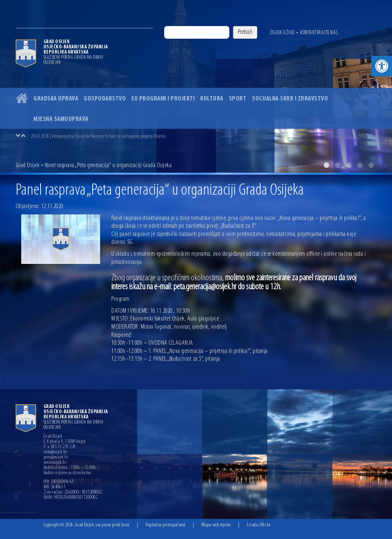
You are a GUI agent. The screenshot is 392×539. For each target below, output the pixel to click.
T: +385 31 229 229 (60, 447)
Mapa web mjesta (216, 525)
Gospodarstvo (105, 99)
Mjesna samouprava (61, 119)
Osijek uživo (282, 33)
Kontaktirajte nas (319, 33)
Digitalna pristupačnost (165, 525)
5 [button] (371, 165)
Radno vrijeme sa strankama (67, 473)
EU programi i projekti (163, 99)
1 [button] (326, 165)
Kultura (212, 99)
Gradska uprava (56, 99)
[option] (196, 86)
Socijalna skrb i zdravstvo (290, 99)
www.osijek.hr (55, 463)
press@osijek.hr (56, 457)
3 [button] (349, 165)
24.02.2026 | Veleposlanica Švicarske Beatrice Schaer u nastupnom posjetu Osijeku (98, 136)
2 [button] (338, 165)
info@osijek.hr (55, 452)
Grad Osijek (28, 165)
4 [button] (360, 165)
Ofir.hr (265, 525)
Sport (238, 99)
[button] (382, 66)
